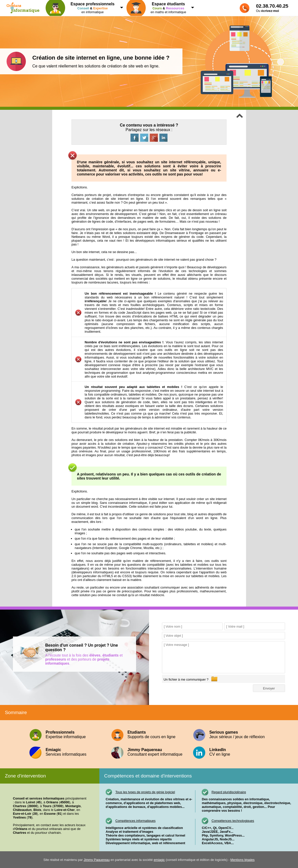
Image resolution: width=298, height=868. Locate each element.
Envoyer (269, 688)
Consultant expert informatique (149, 752)
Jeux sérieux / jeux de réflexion (231, 734)
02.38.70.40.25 (272, 6)
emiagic (159, 860)
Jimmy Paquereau (97, 860)
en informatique (83, 8)
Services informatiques (67, 752)
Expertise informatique (67, 734)
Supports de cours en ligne (149, 734)
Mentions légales (243, 860)
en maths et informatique (159, 8)
